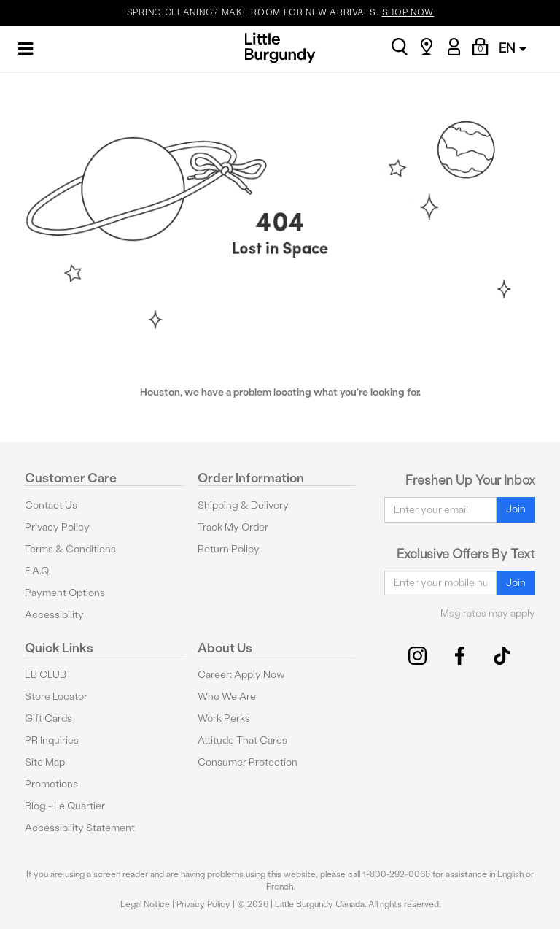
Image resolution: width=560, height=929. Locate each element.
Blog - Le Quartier (65, 806)
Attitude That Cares (242, 740)
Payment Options (65, 593)
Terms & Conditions (70, 549)
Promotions (51, 784)
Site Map (45, 762)
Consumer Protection (248, 762)
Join (516, 509)
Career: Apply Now (241, 675)
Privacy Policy (57, 527)
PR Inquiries (52, 740)
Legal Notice (145, 904)
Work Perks (224, 718)
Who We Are (227, 697)
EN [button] (513, 48)
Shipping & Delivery (243, 505)
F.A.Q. (38, 571)
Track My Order (233, 527)
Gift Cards (48, 718)
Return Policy (229, 549)
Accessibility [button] (54, 615)
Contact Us (51, 505)
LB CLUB (46, 675)
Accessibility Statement (80, 828)
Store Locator (56, 697)
